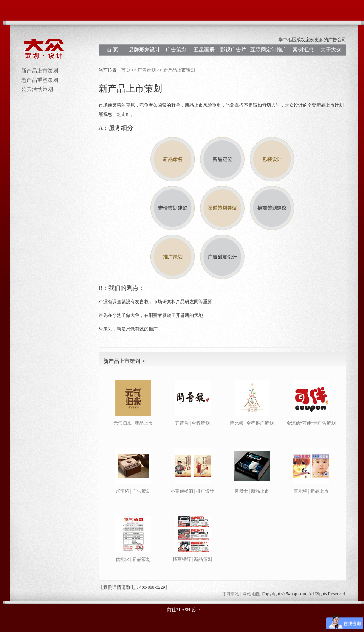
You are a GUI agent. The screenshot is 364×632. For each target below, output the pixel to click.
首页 (126, 70)
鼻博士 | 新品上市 (252, 491)
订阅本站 (230, 594)
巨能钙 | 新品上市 (311, 491)
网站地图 (251, 594)
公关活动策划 (37, 89)
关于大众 (331, 50)
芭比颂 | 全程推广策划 (252, 423)
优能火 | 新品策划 (133, 559)
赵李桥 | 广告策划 (133, 491)
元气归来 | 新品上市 (133, 423)
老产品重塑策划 (40, 80)
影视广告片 (233, 50)
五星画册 (204, 50)
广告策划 (176, 50)
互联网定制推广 (269, 50)
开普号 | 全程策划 (192, 423)
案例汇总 (303, 50)
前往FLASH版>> (184, 610)
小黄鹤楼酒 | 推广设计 (192, 491)
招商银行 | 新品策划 (192, 559)
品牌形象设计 (144, 50)
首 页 (113, 50)
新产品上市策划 (40, 71)
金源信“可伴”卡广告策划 (311, 423)
